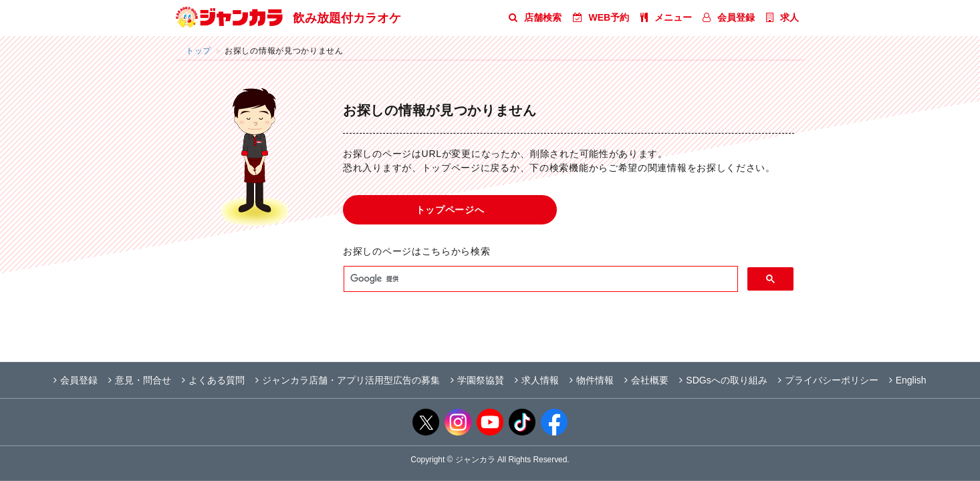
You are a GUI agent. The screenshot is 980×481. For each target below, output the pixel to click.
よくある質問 (213, 380)
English (908, 380)
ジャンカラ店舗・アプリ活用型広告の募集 (348, 380)
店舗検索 (535, 17)
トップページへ (450, 210)
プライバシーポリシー (828, 380)
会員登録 (729, 17)
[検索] (539, 279)
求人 (782, 17)
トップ (199, 50)
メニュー (666, 17)
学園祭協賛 (477, 380)
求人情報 (537, 380)
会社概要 (646, 380)
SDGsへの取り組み (723, 380)
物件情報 (592, 380)
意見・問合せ (140, 380)
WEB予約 (601, 17)
